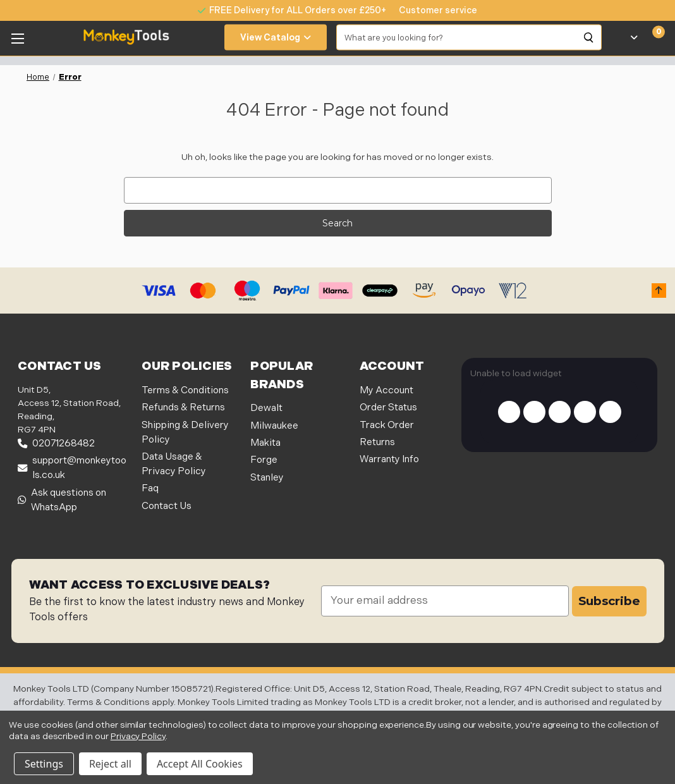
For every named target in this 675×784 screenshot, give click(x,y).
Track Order (387, 425)
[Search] (589, 37)
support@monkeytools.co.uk (72, 468)
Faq (150, 488)
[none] (432, 10)
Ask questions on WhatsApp (62, 500)
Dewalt (266, 408)
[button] (659, 291)
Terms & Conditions (185, 390)
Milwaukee (274, 426)
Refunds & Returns (183, 407)
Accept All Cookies (200, 764)
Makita (265, 443)
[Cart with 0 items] (651, 37)
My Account (386, 390)
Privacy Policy (138, 736)
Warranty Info (389, 459)
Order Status (388, 407)
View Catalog (276, 38)
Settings (44, 764)
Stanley (267, 478)
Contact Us (167, 506)
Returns (377, 442)
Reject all (110, 764)
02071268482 (56, 444)
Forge (264, 460)
